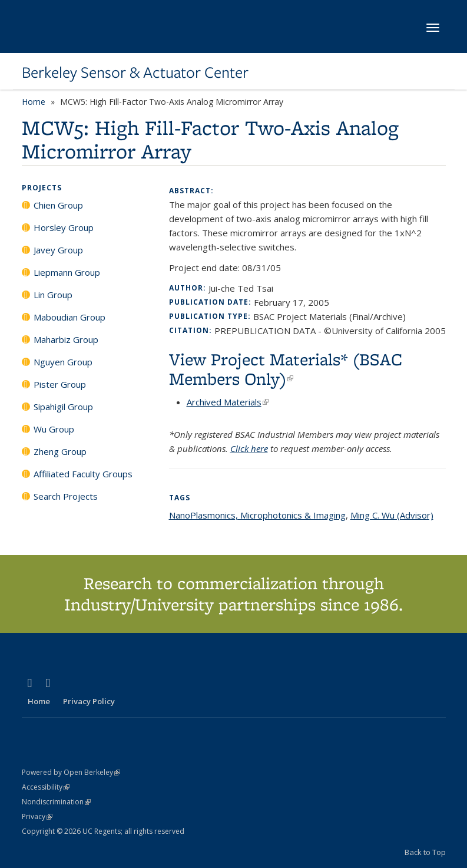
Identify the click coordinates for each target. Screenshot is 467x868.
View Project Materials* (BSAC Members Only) (286, 369)
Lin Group (53, 295)
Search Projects (66, 496)
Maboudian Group (69, 317)
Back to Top (425, 852)
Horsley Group (64, 227)
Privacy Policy (89, 701)
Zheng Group (60, 451)
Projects (42, 188)
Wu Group (54, 429)
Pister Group (60, 384)
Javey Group (58, 250)
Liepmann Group (67, 272)
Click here (249, 448)
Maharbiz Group (66, 339)
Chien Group (58, 205)
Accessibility (46, 787)
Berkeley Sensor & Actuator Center (135, 72)
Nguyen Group (63, 362)
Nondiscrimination (56, 802)
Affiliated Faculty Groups (83, 474)
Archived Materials (228, 402)
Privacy (37, 816)
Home (34, 102)
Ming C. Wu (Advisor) (392, 515)
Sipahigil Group (63, 407)
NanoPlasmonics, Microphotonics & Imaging (257, 515)
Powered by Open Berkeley (71, 772)
